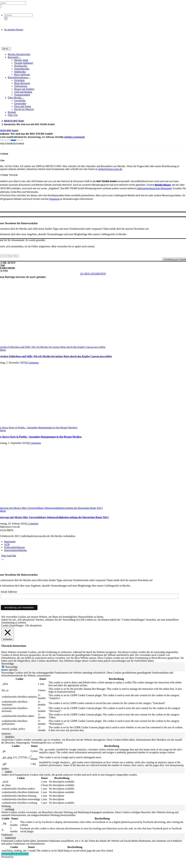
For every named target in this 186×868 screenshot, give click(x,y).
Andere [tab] (5, 769)
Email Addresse (9, 592)
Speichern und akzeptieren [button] (15, 854)
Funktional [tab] (7, 835)
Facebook (54, 199)
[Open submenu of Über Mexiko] (23, 99)
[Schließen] (8, 634)
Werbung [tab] (6, 806)
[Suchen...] (18, 15)
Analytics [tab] (6, 734)
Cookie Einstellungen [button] (12, 625)
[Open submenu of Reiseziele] (20, 58)
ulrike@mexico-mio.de (110, 169)
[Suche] (6, 19)
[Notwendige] (3, 667)
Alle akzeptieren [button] (33, 625)
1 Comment (78, 137)
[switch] (3, 737)
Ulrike (67, 137)
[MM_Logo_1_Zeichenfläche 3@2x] (93, 45)
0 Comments (32, 363)
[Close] (3, 559)
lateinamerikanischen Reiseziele (154, 188)
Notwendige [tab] (8, 664)
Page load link (9, 556)
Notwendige (11, 667)
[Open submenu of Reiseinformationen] (29, 78)
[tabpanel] (93, 702)
